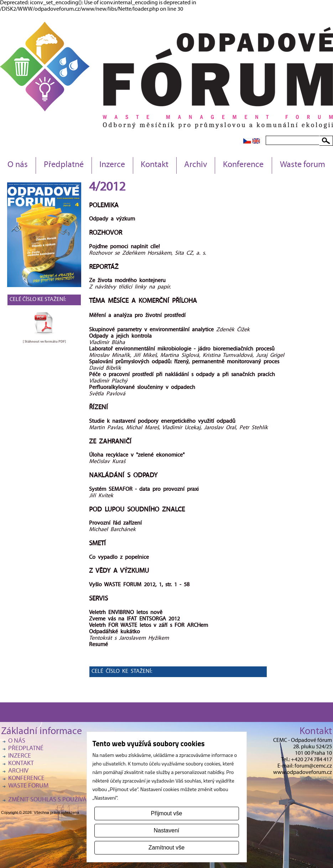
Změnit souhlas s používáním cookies (65, 800)
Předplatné (64, 165)
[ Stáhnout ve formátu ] (44, 342)
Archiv (196, 165)
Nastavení (166, 830)
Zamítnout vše (166, 848)
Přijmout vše (166, 813)
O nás (18, 165)
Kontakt (155, 165)
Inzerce (112, 165)
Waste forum (303, 165)
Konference (243, 165)
